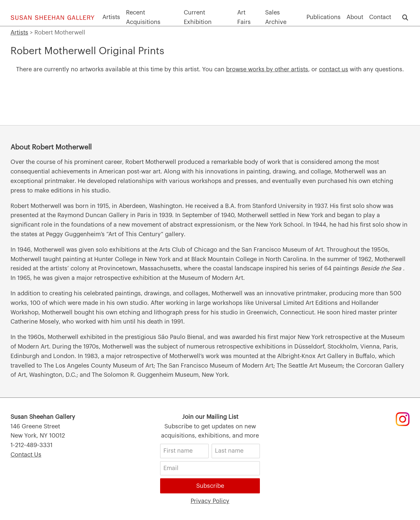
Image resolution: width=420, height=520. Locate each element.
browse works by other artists (267, 69)
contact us (334, 69)
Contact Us (26, 455)
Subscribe (210, 486)
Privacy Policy (210, 501)
